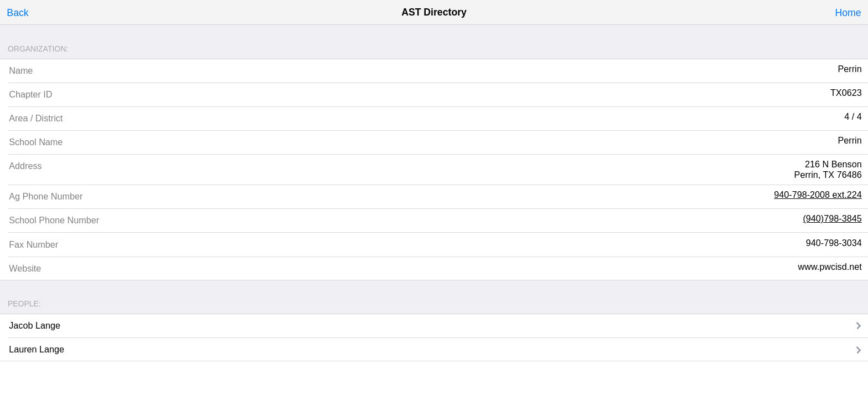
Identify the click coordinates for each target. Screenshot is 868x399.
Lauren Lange (37, 349)
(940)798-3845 (832, 218)
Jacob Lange (35, 325)
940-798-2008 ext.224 (818, 195)
